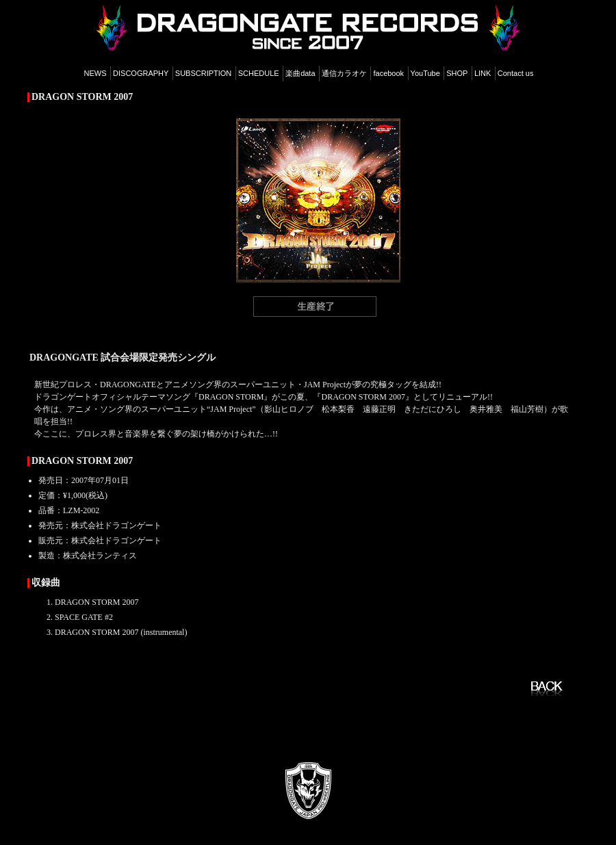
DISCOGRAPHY (141, 73)
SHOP (457, 73)
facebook (388, 73)
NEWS (95, 73)
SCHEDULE (259, 73)
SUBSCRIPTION (204, 73)
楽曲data (300, 73)
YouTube (425, 73)
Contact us (516, 73)
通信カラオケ (344, 73)
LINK (483, 73)
